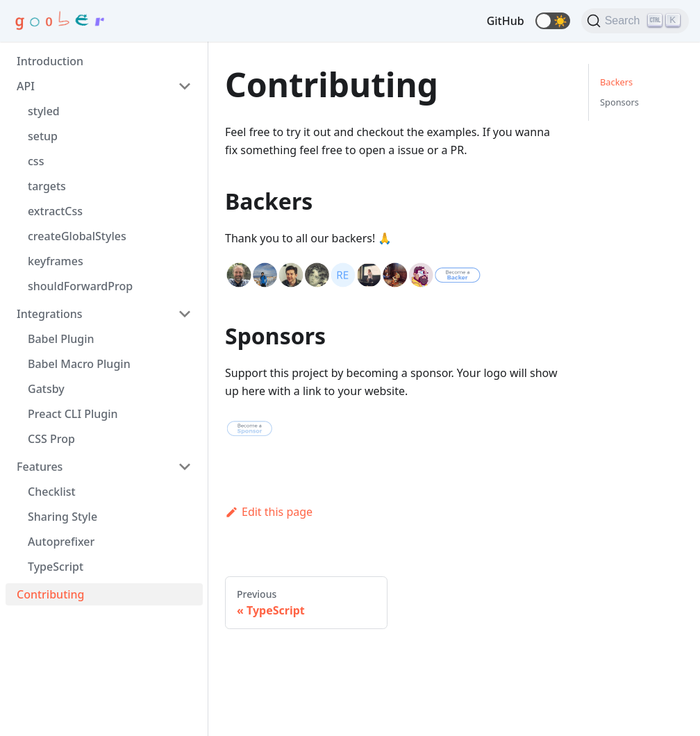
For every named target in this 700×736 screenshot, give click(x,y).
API (26, 86)
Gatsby (46, 389)
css (36, 161)
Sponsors (619, 102)
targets (47, 186)
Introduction (50, 61)
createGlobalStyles (77, 236)
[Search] (635, 21)
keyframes (56, 261)
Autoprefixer (61, 542)
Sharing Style (62, 517)
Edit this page (269, 512)
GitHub (506, 21)
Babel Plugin (61, 339)
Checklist (52, 492)
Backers (616, 82)
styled (44, 111)
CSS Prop (51, 439)
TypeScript (56, 567)
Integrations (50, 314)
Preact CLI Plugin (73, 414)
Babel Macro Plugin (79, 364)
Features (40, 467)
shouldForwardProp (80, 286)
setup (43, 136)
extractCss (55, 211)
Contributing (51, 594)
